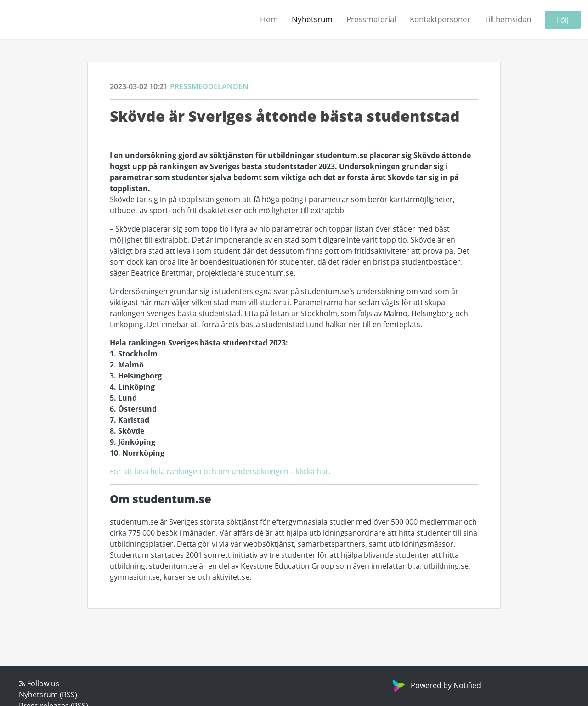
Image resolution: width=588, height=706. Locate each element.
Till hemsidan (508, 19)
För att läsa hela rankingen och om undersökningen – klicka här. (220, 471)
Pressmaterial (371, 19)
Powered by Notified (435, 685)
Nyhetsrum (312, 19)
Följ (563, 20)
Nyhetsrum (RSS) (48, 694)
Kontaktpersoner (440, 19)
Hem (269, 19)
